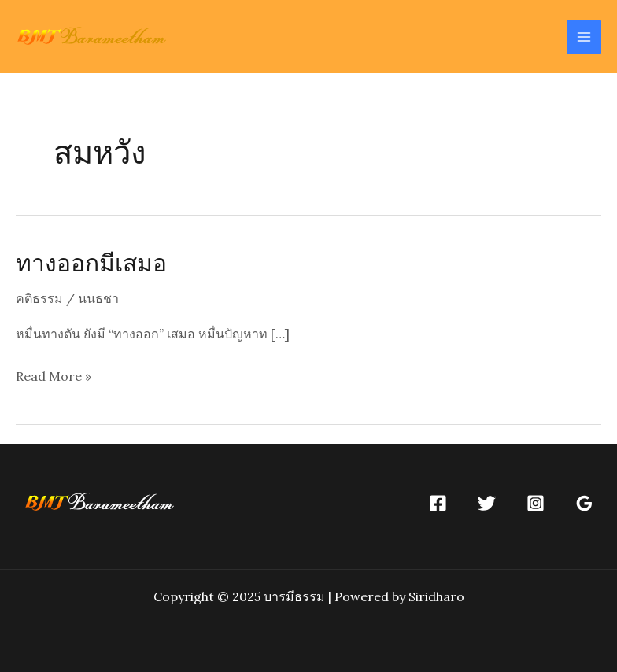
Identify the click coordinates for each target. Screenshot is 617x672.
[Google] (584, 503)
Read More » (54, 377)
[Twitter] (487, 503)
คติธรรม (39, 298)
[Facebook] (438, 503)
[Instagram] (536, 503)
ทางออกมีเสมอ (91, 262)
